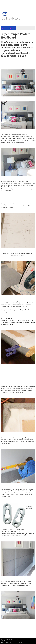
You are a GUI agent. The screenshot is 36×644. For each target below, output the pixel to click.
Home (2, 642)
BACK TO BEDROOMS (8, 28)
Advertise (8, 642)
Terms (20, 642)
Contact (15, 642)
